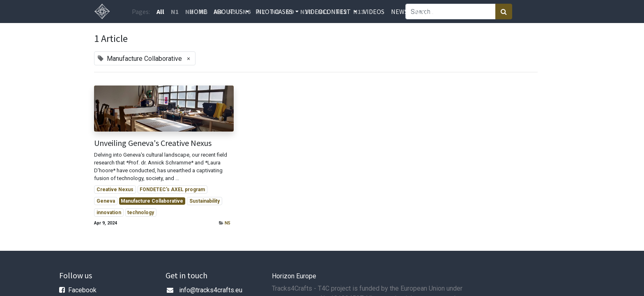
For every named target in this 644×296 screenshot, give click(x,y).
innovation (109, 213)
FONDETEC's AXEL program (172, 190)
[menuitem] (198, 12)
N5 (228, 223)
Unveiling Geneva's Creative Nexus (153, 143)
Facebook (82, 290)
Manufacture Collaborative (152, 201)
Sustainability (205, 201)
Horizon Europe (294, 276)
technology (141, 213)
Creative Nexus (115, 190)
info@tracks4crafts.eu (211, 290)
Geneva (106, 201)
